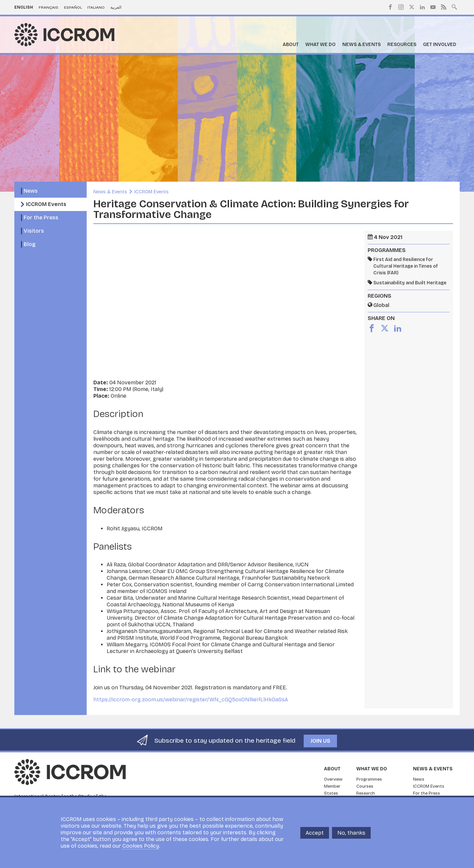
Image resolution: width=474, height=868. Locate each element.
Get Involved (440, 44)
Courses (365, 786)
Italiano (96, 7)
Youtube (433, 7)
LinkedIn (422, 7)
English (24, 7)
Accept (315, 833)
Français (48, 7)
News (31, 191)
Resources (402, 44)
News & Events (361, 44)
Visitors (34, 231)
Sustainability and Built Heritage (410, 283)
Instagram (401, 7)
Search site (454, 6)
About (291, 44)
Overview (333, 779)
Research (366, 793)
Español (73, 7)
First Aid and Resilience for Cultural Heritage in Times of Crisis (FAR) (406, 266)
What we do (320, 44)
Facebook (390, 7)
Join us (320, 741)
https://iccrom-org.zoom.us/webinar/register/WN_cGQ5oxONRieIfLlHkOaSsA (191, 699)
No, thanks (351, 833)
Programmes (369, 779)
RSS (444, 7)
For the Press (41, 217)
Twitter (412, 7)
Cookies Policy (141, 846)
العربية (116, 7)
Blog (29, 244)
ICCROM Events (46, 204)
